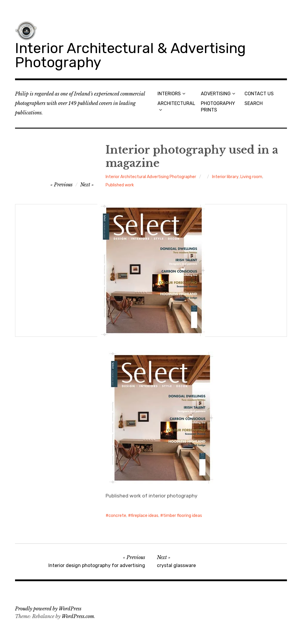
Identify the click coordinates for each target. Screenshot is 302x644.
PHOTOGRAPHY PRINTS (218, 106)
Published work (120, 185)
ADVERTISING (216, 94)
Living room (251, 177)
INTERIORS (169, 94)
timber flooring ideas (183, 516)
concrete (117, 516)
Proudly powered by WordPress (48, 609)
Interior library (225, 177)
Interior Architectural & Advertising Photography (130, 55)
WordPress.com (78, 616)
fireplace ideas (145, 516)
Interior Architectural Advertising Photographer (151, 177)
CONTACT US (259, 94)
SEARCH (254, 103)
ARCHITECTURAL (176, 103)
